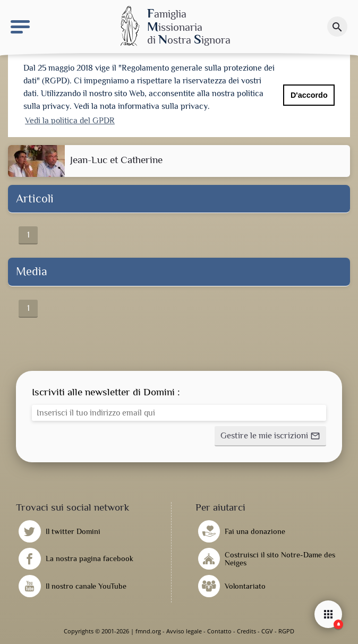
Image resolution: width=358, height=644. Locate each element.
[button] (270, 436)
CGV (267, 631)
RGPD (286, 631)
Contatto (219, 631)
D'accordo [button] (309, 95)
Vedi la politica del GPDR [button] (70, 121)
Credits (246, 631)
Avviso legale (184, 631)
